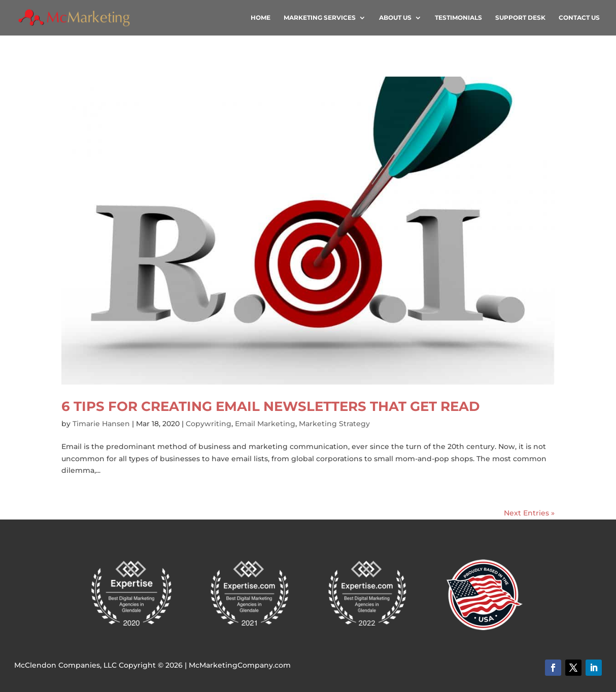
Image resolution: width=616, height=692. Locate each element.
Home (261, 18)
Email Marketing (265, 424)
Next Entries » (529, 513)
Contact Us (579, 18)
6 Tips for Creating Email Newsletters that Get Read (270, 406)
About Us (395, 18)
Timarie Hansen (101, 424)
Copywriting (209, 424)
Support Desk (520, 18)
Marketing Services (320, 18)
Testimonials (458, 18)
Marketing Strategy (334, 424)
